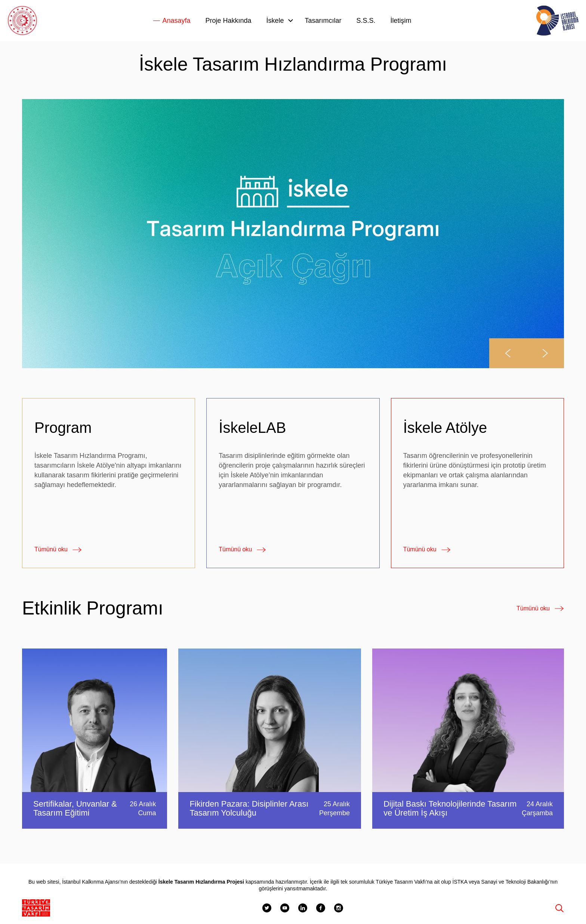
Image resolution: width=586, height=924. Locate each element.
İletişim (401, 21)
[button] (508, 353)
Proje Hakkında (228, 21)
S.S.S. (366, 21)
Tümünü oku (51, 549)
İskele (275, 21)
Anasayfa (176, 21)
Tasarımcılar (323, 21)
